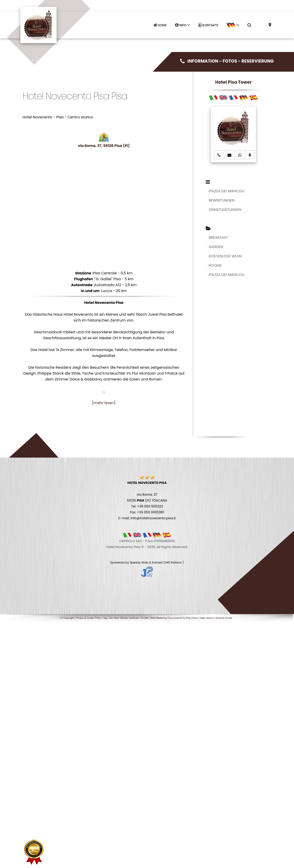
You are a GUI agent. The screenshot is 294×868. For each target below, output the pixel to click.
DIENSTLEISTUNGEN (225, 210)
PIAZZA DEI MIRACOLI (227, 191)
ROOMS (215, 265)
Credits (145, 618)
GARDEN (216, 247)
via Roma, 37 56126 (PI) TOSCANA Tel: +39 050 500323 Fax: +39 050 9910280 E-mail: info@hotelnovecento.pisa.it (147, 500)
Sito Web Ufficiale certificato (124, 618)
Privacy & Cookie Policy (89, 618)
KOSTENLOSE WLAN (225, 256)
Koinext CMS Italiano (167, 562)
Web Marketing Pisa (161, 618)
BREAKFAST (218, 238)
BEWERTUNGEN (222, 200)
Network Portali (224, 618)
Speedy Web (139, 562)
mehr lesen (104, 403)
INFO (182, 25)
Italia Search (207, 618)
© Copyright (67, 618)
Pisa (188, 618)
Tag (105, 618)
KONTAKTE (208, 25)
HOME (160, 25)
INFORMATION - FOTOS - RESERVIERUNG (227, 61)
